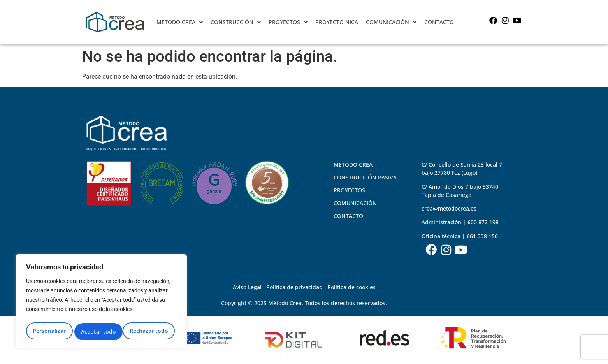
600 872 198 (483, 222)
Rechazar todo (100, 331)
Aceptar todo (153, 331)
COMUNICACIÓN (391, 22)
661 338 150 (482, 236)
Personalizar (49, 331)
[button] (180, 22)
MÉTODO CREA (180, 22)
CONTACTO (439, 22)
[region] (101, 303)
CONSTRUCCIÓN (236, 22)
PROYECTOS (288, 22)
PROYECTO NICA (337, 22)
